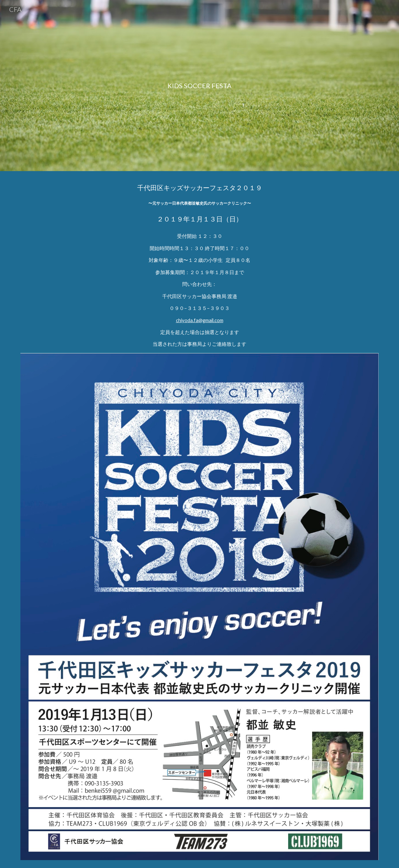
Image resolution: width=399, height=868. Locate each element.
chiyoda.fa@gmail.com (200, 320)
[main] (199, 86)
